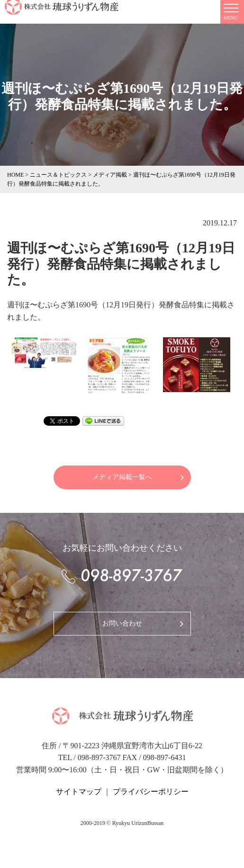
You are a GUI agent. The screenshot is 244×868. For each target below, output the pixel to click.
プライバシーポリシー (151, 792)
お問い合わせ (122, 623)
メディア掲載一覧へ (122, 477)
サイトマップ (79, 792)
